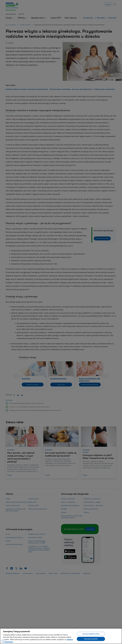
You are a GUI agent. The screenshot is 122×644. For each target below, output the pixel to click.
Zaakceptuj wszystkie (91, 639)
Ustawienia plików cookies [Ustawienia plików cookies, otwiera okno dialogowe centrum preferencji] (91, 634)
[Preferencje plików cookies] (3, 641)
